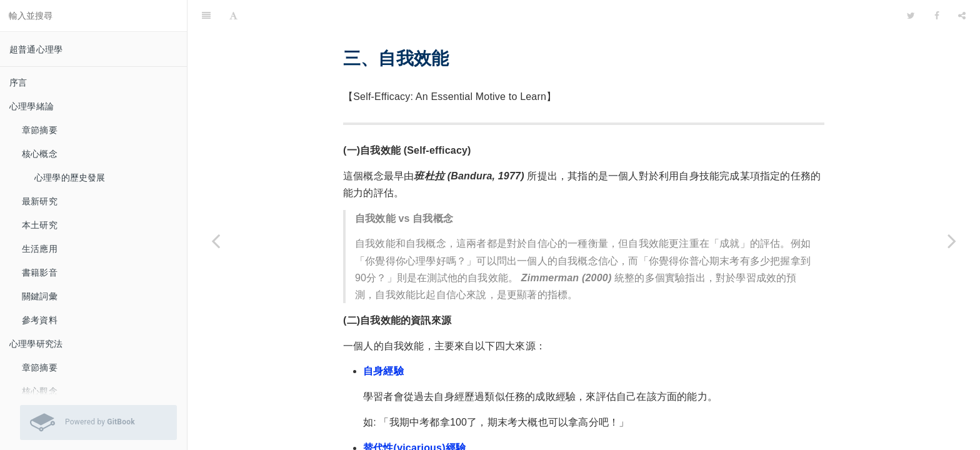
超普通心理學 (36, 49)
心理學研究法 (36, 344)
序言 (18, 82)
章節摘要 (40, 130)
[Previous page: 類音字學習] (216, 241)
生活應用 (40, 249)
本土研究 (40, 225)
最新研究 (40, 201)
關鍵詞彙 (40, 296)
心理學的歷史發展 (70, 177)
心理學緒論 (32, 106)
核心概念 (40, 154)
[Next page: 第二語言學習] (952, 241)
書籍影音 (40, 272)
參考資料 (40, 320)
